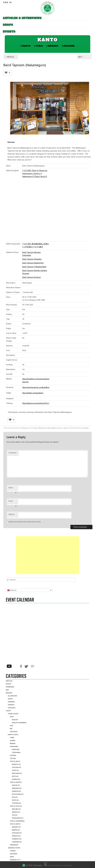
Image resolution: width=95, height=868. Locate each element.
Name (12, 488)
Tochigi (13, 758)
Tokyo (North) (16, 782)
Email (12, 502)
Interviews (10, 687)
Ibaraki (13, 743)
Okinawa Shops (14, 848)
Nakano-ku (16, 827)
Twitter (26, 666)
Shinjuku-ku (17, 839)
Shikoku (52, 46)
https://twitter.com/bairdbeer (33, 393)
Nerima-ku (16, 830)
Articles (9, 681)
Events (9, 31)
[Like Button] (6, 73)
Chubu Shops (13, 714)
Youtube (9, 666)
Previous (9, 57)
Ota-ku (15, 815)
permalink (85, 428)
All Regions (12, 696)
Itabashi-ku (16, 791)
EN (10, 2)
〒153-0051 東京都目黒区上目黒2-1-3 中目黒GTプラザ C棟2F (36, 245)
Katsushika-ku (18, 794)
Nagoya (15, 720)
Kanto (25, 46)
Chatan (13, 851)
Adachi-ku (16, 785)
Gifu (12, 726)
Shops (8, 25)
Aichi (12, 717)
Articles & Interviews (22, 18)
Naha (12, 857)
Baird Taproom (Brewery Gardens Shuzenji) (35, 272)
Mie (11, 729)
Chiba (12, 737)
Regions (9, 693)
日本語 (6, 2)
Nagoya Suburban (19, 723)
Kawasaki (16, 749)
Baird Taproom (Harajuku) (32, 259)
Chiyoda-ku (16, 767)
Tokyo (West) (15, 824)
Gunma (13, 740)
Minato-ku (16, 812)
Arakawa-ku (17, 788)
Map (7, 690)
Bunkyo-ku (16, 764)
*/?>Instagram (16, 666)
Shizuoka (12, 708)
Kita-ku (15, 797)
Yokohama (16, 752)
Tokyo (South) (16, 806)
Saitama (13, 755)
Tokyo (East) (15, 761)
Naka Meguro (52, 428)
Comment (13, 453)
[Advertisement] (48, 555)
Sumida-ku (16, 779)
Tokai (38, 46)
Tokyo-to (67, 428)
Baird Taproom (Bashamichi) (33, 263)
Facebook (21, 666)
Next (81, 57)
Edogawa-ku (17, 773)
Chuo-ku (15, 770)
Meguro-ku (26, 428)
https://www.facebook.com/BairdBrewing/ (36, 387)
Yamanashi (14, 845)
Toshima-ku (16, 803)
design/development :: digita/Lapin (58, 865)
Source (60, 428)
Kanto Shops (13, 734)
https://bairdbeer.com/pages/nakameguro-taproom (36, 380)
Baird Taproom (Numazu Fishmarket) (31, 254)
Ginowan (13, 854)
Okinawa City (15, 860)
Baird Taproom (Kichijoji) (32, 277)
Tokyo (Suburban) (17, 821)
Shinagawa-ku (18, 818)
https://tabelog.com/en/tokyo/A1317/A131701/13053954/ (36, 403)
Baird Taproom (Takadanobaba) (34, 267)
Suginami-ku (17, 842)
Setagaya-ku (17, 833)
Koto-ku (15, 776)
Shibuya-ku (16, 836)
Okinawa (68, 46)
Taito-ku (15, 800)
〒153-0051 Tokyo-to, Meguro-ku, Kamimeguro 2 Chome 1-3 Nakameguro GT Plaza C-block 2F (35, 173)
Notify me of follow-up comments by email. (25, 522)
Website (11, 514)
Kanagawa (14, 746)
